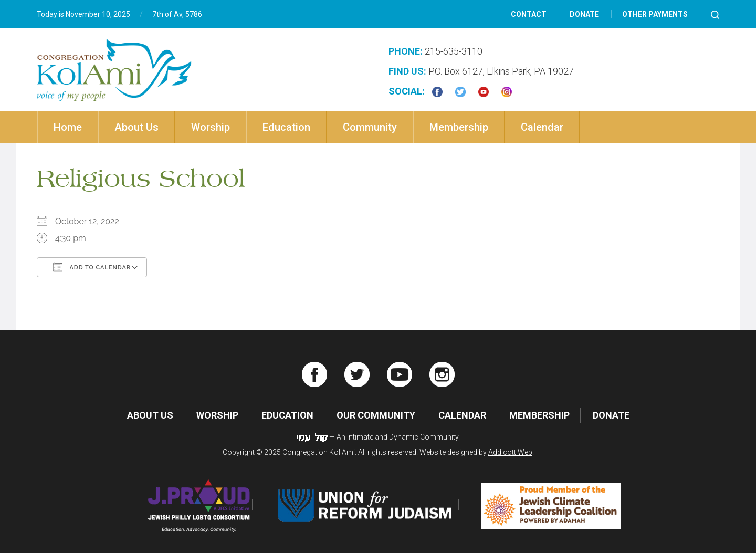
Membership (459, 127)
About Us (136, 127)
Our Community (376, 415)
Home (68, 127)
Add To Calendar (92, 267)
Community (370, 127)
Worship (211, 127)
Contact (529, 14)
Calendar (542, 127)
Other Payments (655, 14)
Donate (584, 14)
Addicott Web (510, 452)
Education (286, 127)
